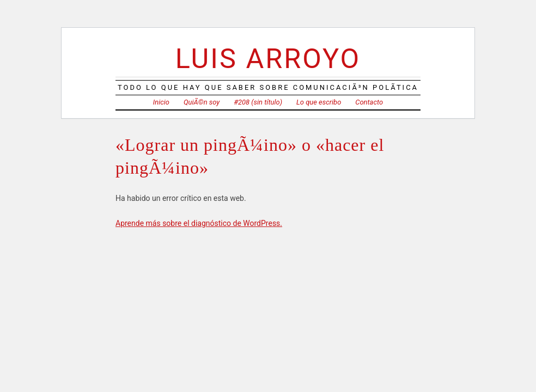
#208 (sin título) (258, 102)
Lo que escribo (319, 102)
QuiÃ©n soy (202, 102)
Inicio (161, 102)
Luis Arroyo (268, 59)
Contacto (369, 102)
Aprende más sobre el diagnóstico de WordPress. (199, 223)
